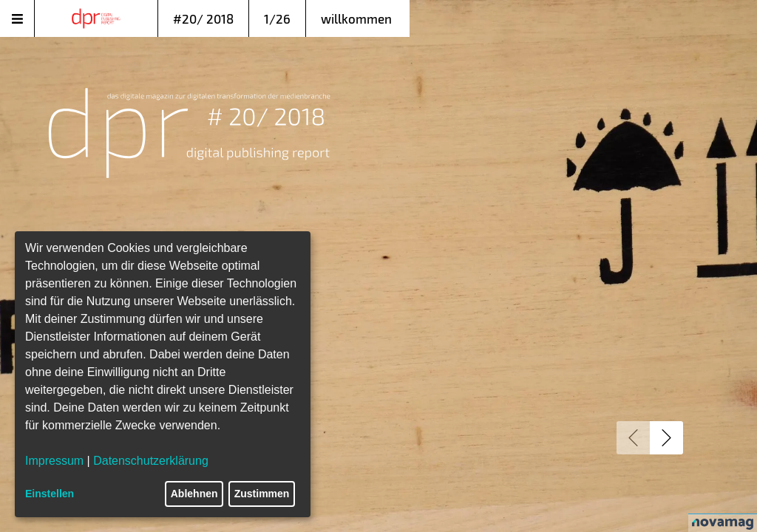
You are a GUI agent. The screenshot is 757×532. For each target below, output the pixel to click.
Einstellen (50, 494)
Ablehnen (194, 494)
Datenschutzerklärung (151, 461)
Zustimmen (262, 494)
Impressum (54, 461)
